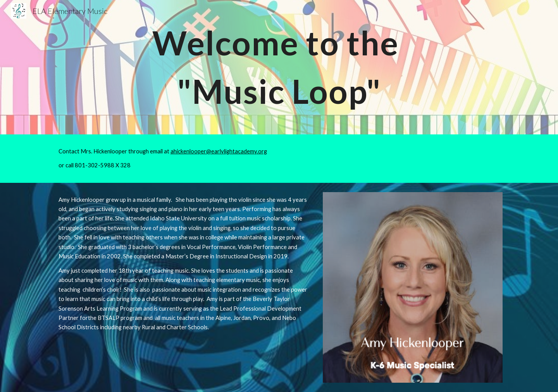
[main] (279, 67)
